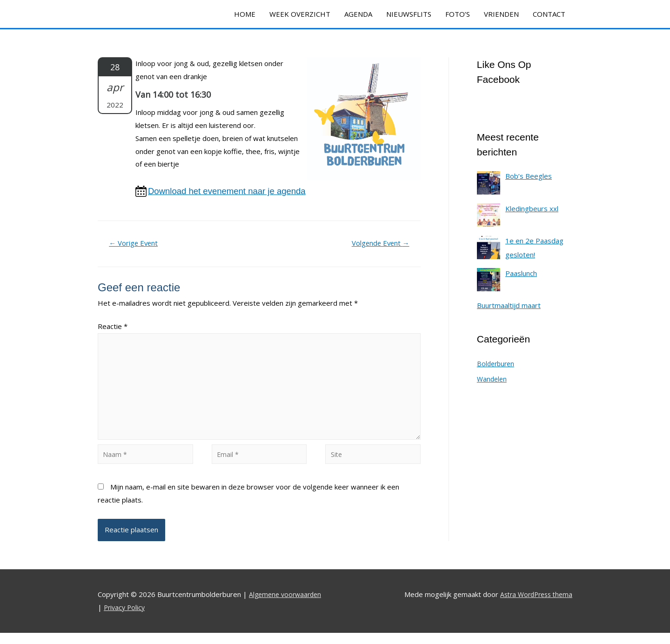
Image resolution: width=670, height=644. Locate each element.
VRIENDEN (501, 14)
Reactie (113, 328)
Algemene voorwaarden (287, 606)
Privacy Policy (126, 618)
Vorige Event (137, 244)
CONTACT (549, 14)
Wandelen (493, 379)
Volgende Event (377, 244)
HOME (245, 14)
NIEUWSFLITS (409, 14)
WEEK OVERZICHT (300, 14)
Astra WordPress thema (533, 606)
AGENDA (358, 14)
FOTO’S (458, 14)
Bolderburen (497, 363)
